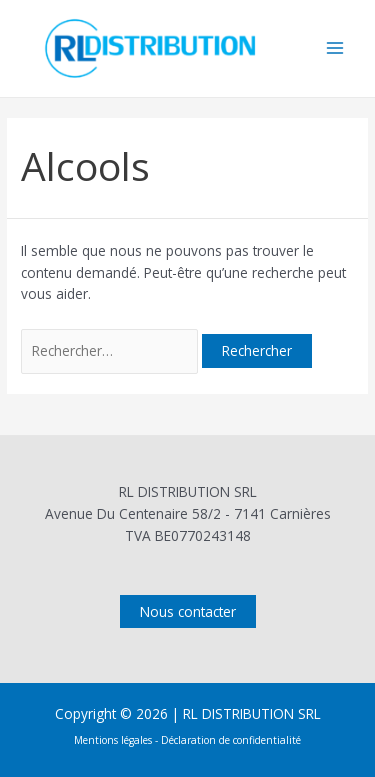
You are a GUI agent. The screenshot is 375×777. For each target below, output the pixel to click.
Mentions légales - (117, 740)
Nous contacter (188, 611)
